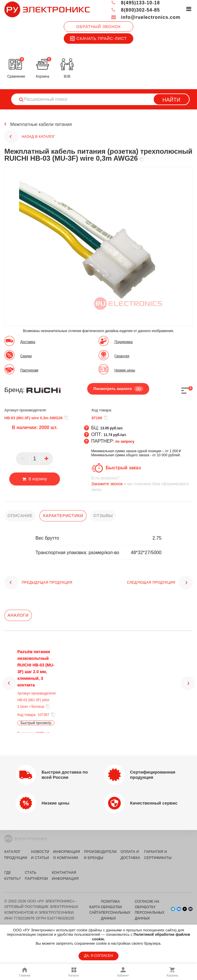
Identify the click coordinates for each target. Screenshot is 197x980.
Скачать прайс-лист (99, 39)
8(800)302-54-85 (135, 10)
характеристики (63, 516)
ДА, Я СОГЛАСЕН (98, 956)
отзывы (103, 516)
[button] (10, 691)
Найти (172, 100)
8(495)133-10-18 (135, 3)
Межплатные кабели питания (42, 124)
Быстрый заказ (123, 468)
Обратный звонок (99, 27)
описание (20, 516)
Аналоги (18, 615)
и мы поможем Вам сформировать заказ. (142, 484)
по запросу (125, 442)
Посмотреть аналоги (118, 389)
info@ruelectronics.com (146, 17)
